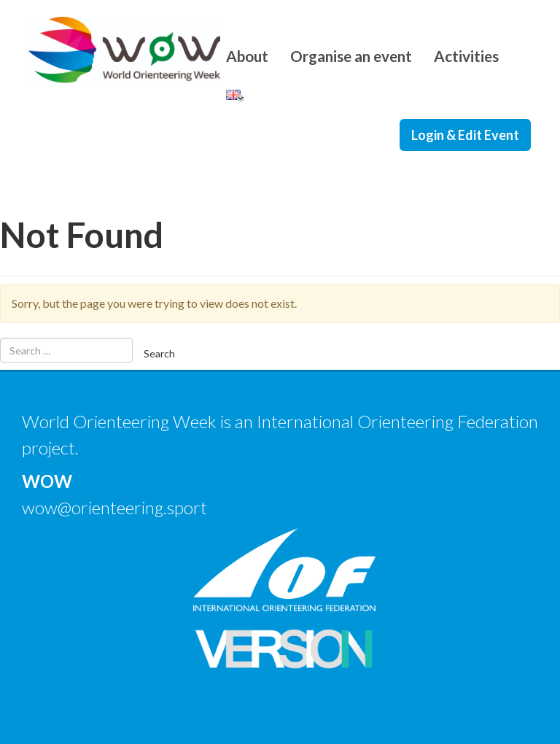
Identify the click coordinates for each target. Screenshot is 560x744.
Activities (466, 56)
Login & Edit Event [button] (465, 135)
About (247, 56)
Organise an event (351, 56)
